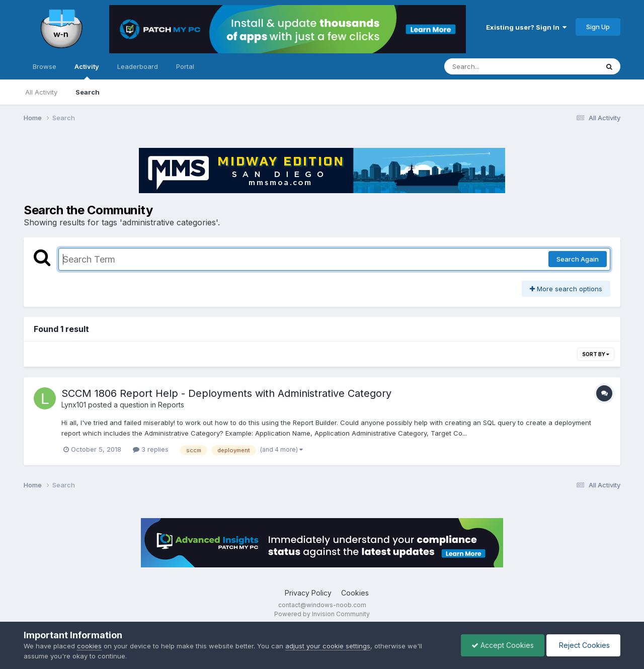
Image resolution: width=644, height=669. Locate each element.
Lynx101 (74, 405)
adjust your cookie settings (328, 646)
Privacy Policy (308, 593)
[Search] (494, 66)
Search (88, 92)
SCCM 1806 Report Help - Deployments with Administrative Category (226, 393)
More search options (566, 289)
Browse (45, 66)
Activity (87, 71)
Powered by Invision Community (322, 614)
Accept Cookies (503, 645)
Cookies (355, 593)
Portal (185, 66)
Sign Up (598, 27)
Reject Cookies (583, 645)
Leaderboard (138, 66)
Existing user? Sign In (526, 27)
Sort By (596, 354)
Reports (171, 405)
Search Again (578, 259)
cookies (89, 646)
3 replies (151, 449)
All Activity (41, 92)
